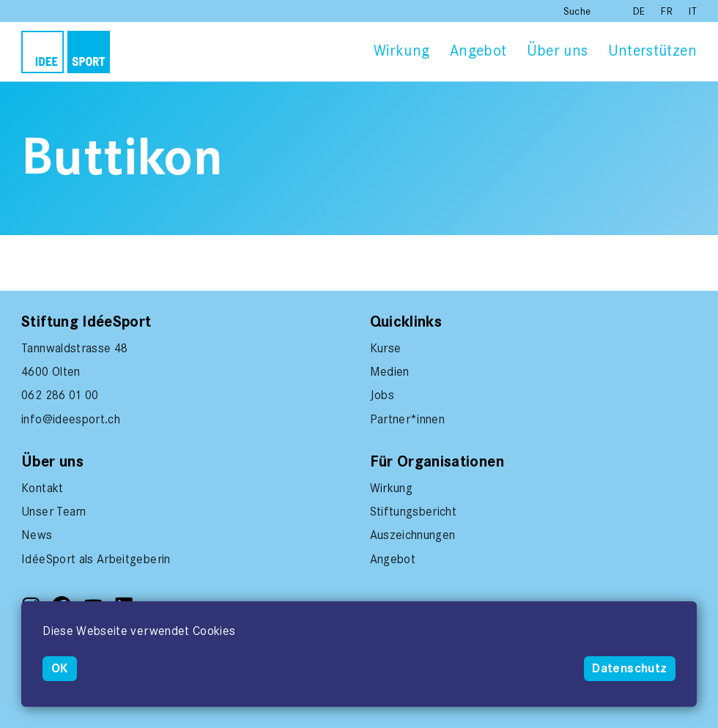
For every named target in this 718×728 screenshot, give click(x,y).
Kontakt (42, 488)
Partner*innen (408, 419)
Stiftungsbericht (414, 511)
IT (693, 11)
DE (641, 11)
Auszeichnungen (413, 535)
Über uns (558, 51)
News (37, 535)
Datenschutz (629, 668)
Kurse (386, 348)
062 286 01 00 (60, 395)
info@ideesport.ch (71, 419)
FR (668, 11)
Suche (577, 11)
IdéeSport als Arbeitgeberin (96, 559)
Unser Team (54, 511)
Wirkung (401, 51)
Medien (390, 371)
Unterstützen (652, 51)
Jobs (382, 395)
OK (60, 668)
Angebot (478, 51)
